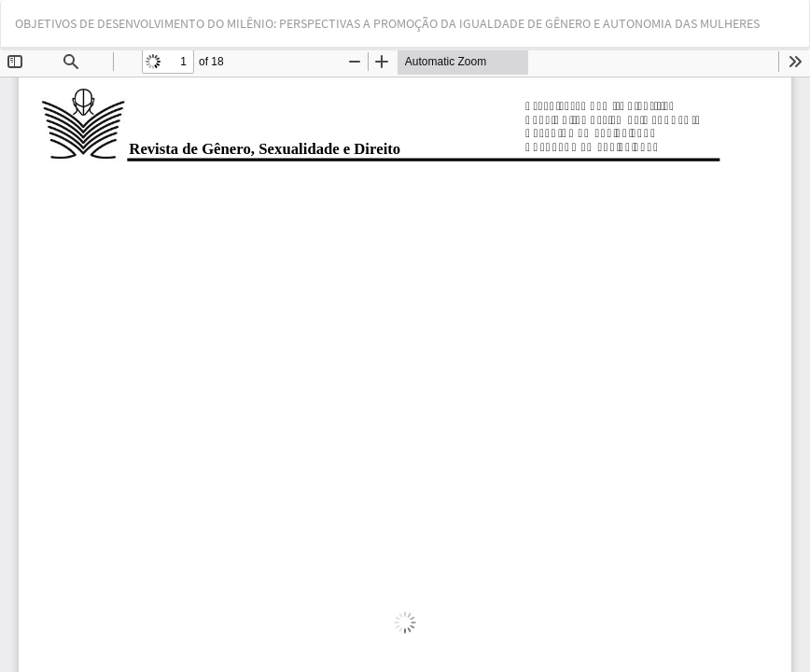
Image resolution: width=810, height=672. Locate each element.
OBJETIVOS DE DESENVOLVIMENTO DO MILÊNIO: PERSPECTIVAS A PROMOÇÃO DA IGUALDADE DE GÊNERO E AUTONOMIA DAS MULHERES (387, 23)
